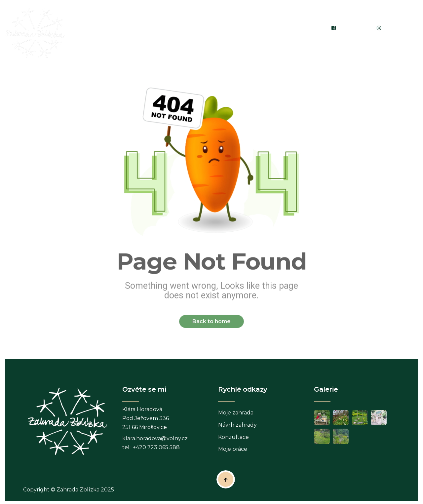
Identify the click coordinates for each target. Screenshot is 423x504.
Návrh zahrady (237, 427)
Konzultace (233, 440)
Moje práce (233, 452)
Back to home (211, 325)
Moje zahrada (236, 415)
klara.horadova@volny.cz (155, 441)
